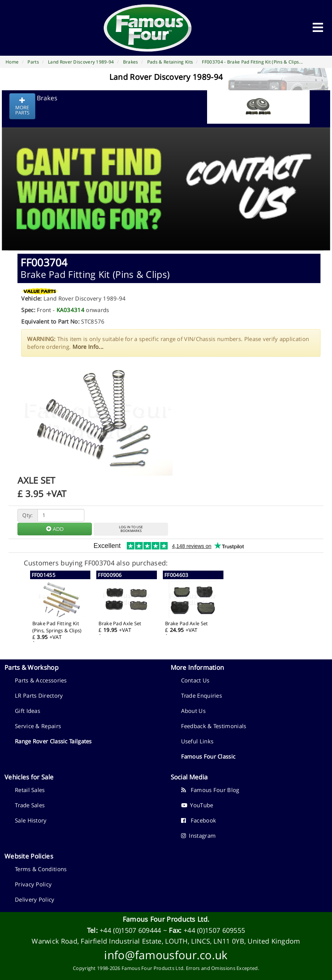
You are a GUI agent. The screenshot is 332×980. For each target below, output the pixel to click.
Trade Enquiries (202, 695)
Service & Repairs (38, 726)
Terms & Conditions (41, 869)
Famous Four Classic (208, 756)
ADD (55, 529)
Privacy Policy (33, 884)
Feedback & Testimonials (214, 726)
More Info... (88, 347)
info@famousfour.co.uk (166, 955)
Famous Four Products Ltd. (166, 919)
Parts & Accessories (41, 680)
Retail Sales (30, 790)
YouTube (197, 805)
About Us (193, 711)
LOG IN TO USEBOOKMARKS (131, 529)
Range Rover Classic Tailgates (53, 741)
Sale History (31, 820)
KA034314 (70, 310)
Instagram (199, 835)
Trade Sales (30, 805)
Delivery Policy (35, 899)
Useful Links (197, 741)
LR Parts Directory (39, 695)
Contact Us (195, 680)
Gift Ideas (28, 711)
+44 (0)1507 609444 (130, 930)
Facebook (199, 820)
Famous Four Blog (210, 790)
